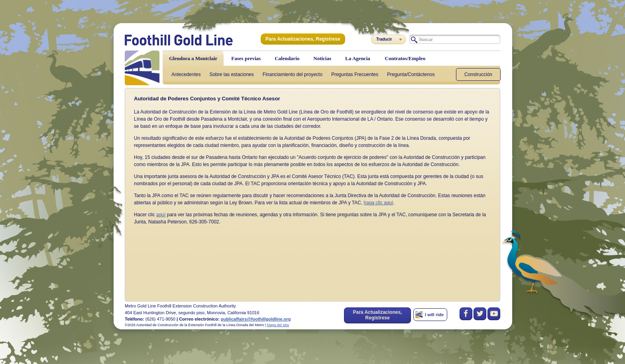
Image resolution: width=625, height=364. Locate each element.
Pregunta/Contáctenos (411, 74)
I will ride (434, 315)
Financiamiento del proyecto (293, 74)
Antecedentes (186, 74)
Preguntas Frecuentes (355, 74)
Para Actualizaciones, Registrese (303, 39)
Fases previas (246, 58)
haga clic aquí (378, 203)
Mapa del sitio (278, 325)
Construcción (478, 74)
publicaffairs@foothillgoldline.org (256, 319)
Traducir (384, 39)
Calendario (287, 58)
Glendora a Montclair (193, 58)
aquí (161, 215)
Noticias (322, 58)
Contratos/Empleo (405, 58)
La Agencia (358, 58)
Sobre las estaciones (231, 74)
